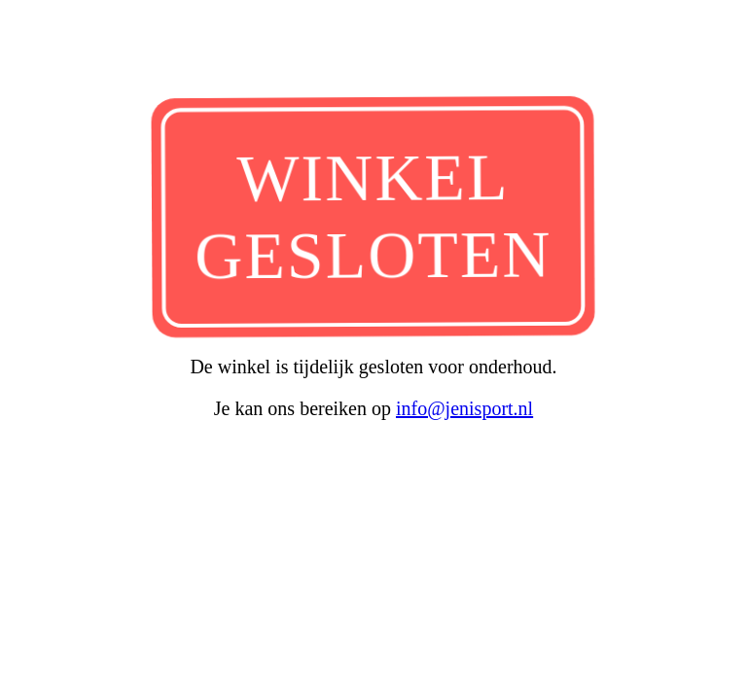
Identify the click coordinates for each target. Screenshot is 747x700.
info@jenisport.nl (464, 408)
